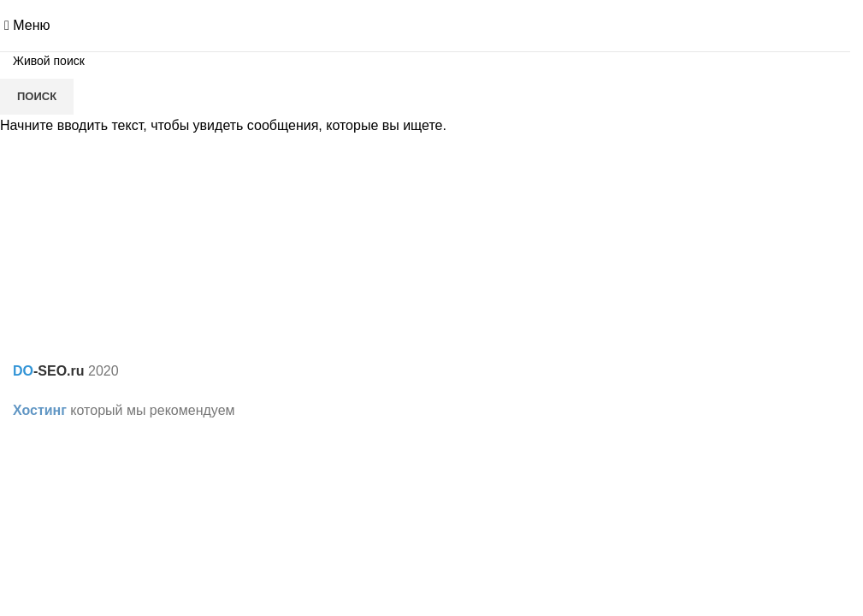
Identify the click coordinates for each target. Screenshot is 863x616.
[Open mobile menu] (27, 25)
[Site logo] (425, 24)
